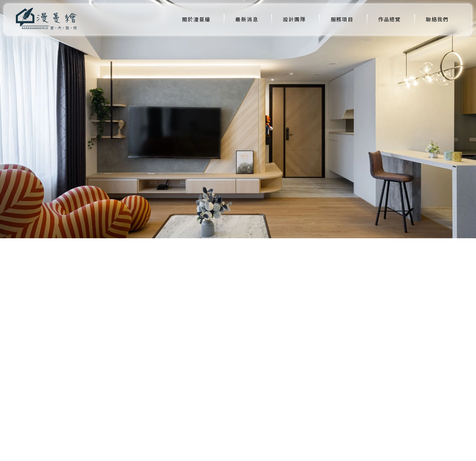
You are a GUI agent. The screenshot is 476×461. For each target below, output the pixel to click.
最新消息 (247, 19)
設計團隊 (294, 19)
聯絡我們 (437, 19)
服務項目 (342, 19)
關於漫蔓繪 (196, 19)
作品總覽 (390, 19)
